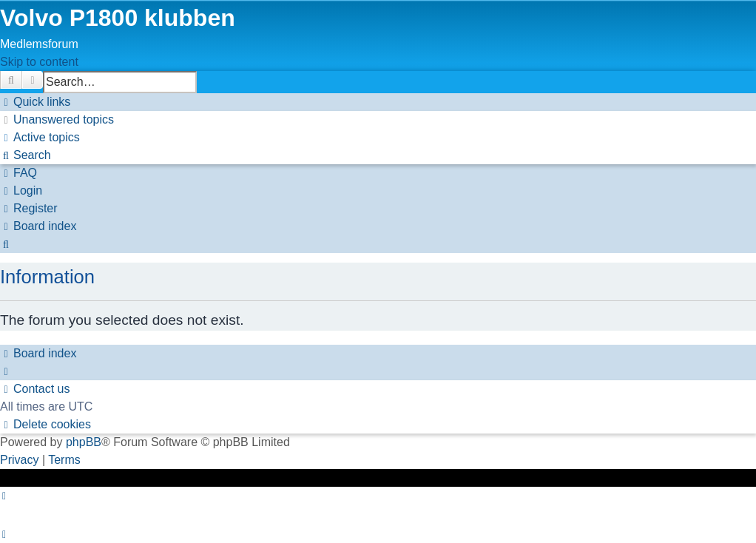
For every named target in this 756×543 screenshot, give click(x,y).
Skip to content (39, 62)
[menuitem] (57, 119)
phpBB (84, 442)
